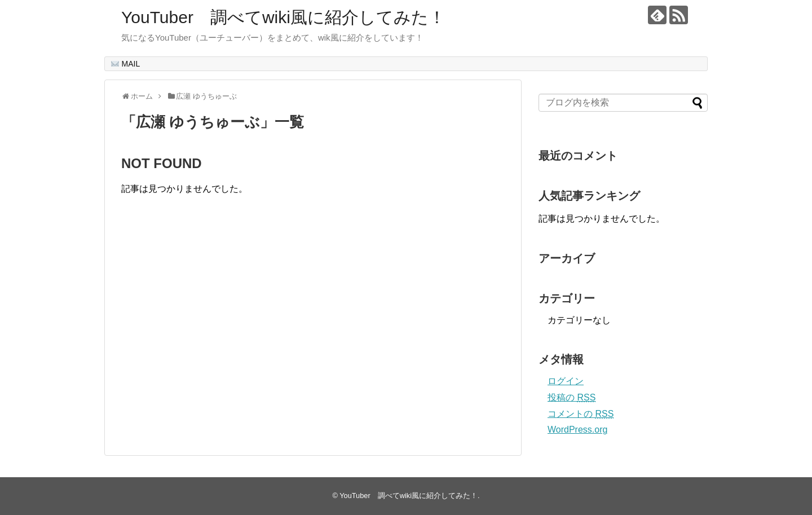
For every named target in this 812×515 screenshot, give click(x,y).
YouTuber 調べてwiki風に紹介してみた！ (283, 17)
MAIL (126, 64)
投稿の (572, 397)
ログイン (566, 381)
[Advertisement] (216, 337)
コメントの (581, 414)
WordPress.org (577, 430)
